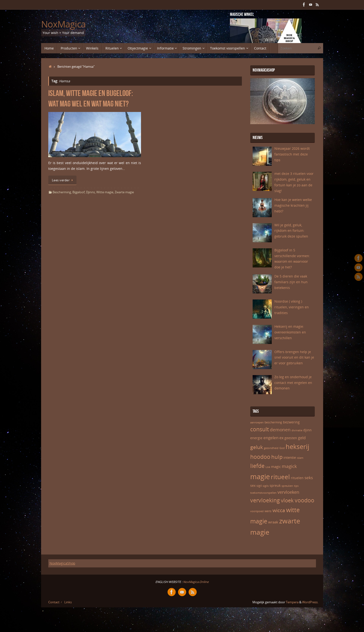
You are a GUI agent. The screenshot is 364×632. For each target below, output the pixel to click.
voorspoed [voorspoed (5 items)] (257, 511)
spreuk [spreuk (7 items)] (275, 485)
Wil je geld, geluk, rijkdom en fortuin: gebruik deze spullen (291, 231)
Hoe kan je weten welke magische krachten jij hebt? (293, 205)
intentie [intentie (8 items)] (290, 457)
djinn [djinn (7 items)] (307, 430)
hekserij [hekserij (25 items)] (297, 447)
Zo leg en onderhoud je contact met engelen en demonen (293, 383)
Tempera (292, 602)
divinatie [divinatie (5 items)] (297, 430)
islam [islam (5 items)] (300, 458)
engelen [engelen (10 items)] (271, 438)
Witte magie (105, 192)
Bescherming (62, 192)
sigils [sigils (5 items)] (266, 486)
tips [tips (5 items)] (296, 486)
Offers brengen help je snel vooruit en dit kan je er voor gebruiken (294, 358)
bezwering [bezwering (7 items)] (291, 422)
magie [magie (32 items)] (260, 477)
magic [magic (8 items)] (276, 466)
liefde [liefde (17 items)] (257, 466)
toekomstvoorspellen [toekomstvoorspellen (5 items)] (263, 493)
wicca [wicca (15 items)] (279, 510)
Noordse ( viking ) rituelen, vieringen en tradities (292, 307)
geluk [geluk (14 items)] (257, 447)
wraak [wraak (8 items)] (273, 522)
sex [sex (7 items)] (253, 485)
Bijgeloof (79, 192)
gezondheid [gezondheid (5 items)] (271, 448)
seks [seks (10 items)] (309, 478)
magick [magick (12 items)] (289, 466)
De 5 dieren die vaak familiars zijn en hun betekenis (291, 282)
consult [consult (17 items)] (260, 429)
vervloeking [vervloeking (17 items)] (265, 500)
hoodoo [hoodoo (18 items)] (260, 457)
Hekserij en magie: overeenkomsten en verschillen (290, 332)
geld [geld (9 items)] (302, 438)
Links (68, 602)
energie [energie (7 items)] (256, 438)
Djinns (90, 192)
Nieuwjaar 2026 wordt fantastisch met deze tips (292, 154)
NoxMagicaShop (62, 563)
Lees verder (63, 180)
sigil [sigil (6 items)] (259, 486)
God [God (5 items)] (282, 448)
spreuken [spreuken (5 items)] (287, 486)
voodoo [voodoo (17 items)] (304, 500)
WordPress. (310, 602)
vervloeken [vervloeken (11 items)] (288, 492)
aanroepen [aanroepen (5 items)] (257, 422)
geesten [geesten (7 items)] (291, 438)
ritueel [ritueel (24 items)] (280, 477)
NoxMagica (63, 24)
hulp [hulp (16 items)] (277, 457)
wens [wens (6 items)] (268, 511)
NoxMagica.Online (196, 582)
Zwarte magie (124, 192)
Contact (54, 602)
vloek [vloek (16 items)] (287, 500)
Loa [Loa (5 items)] (268, 467)
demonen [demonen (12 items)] (280, 430)
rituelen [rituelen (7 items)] (297, 478)
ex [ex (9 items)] (281, 438)
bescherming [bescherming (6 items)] (273, 422)
